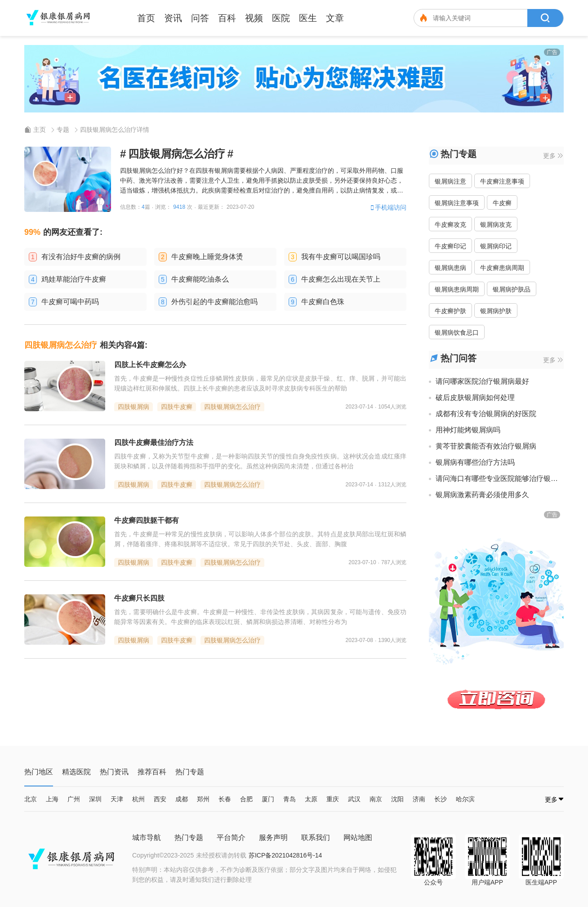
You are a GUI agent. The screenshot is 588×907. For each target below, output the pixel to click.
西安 (160, 799)
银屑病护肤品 (512, 289)
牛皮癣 (502, 203)
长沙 (441, 799)
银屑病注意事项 (457, 203)
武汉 (354, 799)
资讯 (173, 18)
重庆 (333, 799)
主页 (40, 130)
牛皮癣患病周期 (502, 268)
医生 (308, 18)
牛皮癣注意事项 (502, 181)
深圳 (95, 799)
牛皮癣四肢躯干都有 (147, 520)
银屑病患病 (450, 268)
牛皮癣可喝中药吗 (70, 302)
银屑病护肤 (496, 311)
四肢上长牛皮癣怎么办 (150, 365)
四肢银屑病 (134, 407)
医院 (281, 18)
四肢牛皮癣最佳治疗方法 (154, 442)
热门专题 (189, 837)
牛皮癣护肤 (450, 311)
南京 (376, 799)
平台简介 (231, 837)
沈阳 (397, 799)
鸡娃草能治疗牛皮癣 (74, 279)
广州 (74, 799)
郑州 (203, 799)
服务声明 (273, 837)
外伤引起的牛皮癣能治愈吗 (214, 302)
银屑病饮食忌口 (457, 332)
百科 (227, 18)
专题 (63, 130)
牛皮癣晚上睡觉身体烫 (207, 257)
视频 (254, 18)
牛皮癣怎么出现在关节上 (341, 279)
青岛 (290, 799)
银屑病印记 (496, 246)
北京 (31, 799)
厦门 (268, 799)
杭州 (138, 799)
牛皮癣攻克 (450, 225)
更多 (553, 156)
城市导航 (147, 837)
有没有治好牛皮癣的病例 (81, 257)
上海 (52, 799)
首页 (146, 18)
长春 (225, 799)
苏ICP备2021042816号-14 (285, 855)
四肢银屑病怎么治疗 (232, 407)
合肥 (246, 799)
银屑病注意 (450, 181)
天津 (117, 799)
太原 (311, 799)
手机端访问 (388, 207)
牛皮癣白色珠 (323, 302)
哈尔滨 (465, 799)
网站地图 (358, 837)
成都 (182, 799)
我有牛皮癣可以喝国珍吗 (341, 257)
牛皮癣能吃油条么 (200, 279)
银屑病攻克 (496, 225)
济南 (419, 799)
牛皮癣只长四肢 (139, 598)
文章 (335, 18)
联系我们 (316, 837)
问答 (200, 18)
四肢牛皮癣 (177, 407)
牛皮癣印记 (450, 246)
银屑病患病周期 (457, 289)
